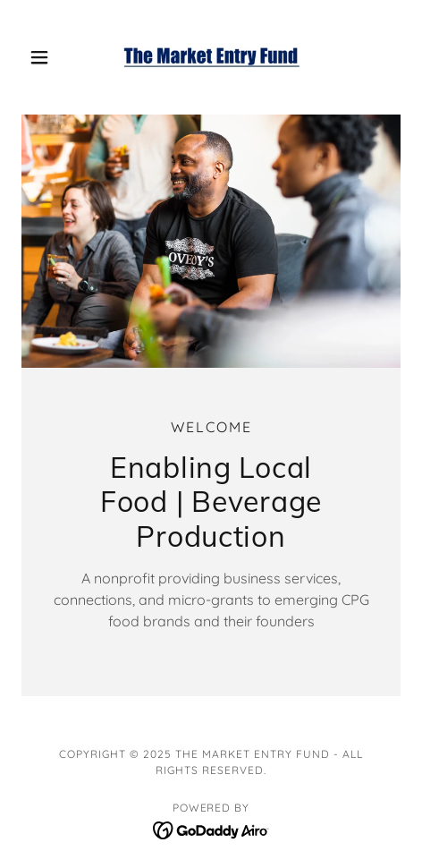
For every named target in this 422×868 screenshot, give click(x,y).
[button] (50, 57)
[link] (211, 57)
